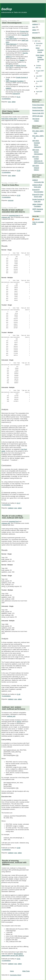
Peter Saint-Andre (11, 39)
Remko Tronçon (21, 66)
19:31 (19, 959)
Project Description (38, 105)
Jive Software (24, 49)
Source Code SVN (38, 113)
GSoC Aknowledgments (12, 23)
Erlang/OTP (25, 35)
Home (12, 971)
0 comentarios (6, 99)
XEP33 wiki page (38, 116)
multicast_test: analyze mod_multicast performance (14, 708)
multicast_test (6, 217)
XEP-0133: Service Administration (38, 152)
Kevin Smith (9, 66)
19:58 (19, 848)
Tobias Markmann (11, 44)
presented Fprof (14, 521)
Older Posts (26, 971)
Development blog (38, 110)
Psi (10, 67)
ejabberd (11, 37)
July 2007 (39, 76)
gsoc (9, 102)
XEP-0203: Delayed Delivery (36, 168)
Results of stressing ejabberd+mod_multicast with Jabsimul (14, 863)
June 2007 (39, 81)
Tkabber (22, 60)
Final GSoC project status (9, 119)
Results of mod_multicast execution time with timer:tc (14, 211)
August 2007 (40, 71)
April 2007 (39, 92)
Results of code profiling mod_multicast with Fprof (13, 517)
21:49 (19, 694)
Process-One (24, 31)
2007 (36, 41)
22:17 (19, 503)
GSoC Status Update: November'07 (11, 112)
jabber (14, 102)
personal (11, 200)
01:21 (19, 97)
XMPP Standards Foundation (15, 81)
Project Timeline (37, 108)
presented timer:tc (14, 215)
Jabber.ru (9, 57)
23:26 (19, 171)
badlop (37, 219)
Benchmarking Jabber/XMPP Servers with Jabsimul (13, 955)
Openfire (25, 53)
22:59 (19, 195)
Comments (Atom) (16, 975)
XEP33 (19, 722)
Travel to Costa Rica (10, 185)
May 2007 (39, 86)
